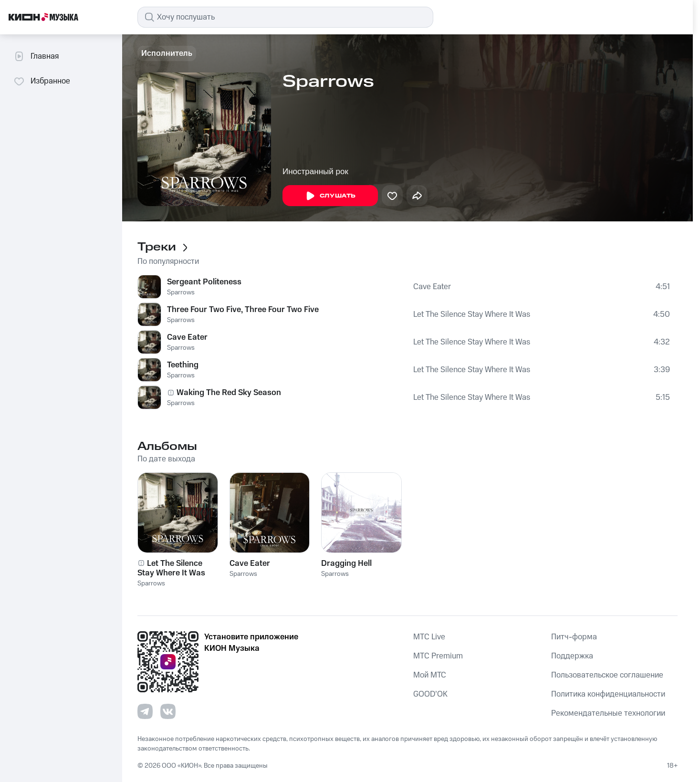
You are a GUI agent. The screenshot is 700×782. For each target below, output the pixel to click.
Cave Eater (432, 287)
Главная (36, 56)
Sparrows (181, 292)
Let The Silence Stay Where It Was (472, 314)
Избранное (42, 81)
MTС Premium (438, 656)
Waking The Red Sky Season (229, 393)
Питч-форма (574, 637)
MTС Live (429, 637)
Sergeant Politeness (204, 282)
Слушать (330, 196)
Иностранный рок (315, 172)
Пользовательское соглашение (607, 675)
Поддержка (572, 656)
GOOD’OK (430, 694)
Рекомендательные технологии (608, 713)
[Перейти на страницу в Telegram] (145, 711)
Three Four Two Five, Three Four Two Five (243, 310)
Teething (183, 365)
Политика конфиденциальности (608, 694)
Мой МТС (430, 675)
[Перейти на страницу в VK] (168, 711)
